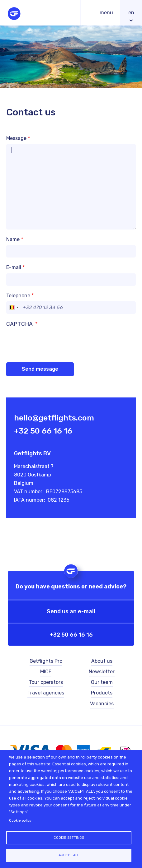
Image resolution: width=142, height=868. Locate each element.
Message (16, 138)
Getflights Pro (46, 661)
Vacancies (102, 704)
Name (13, 239)
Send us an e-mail (71, 611)
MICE (46, 672)
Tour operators (46, 682)
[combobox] (13, 308)
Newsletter (102, 672)
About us (102, 661)
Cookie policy (20, 821)
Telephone (18, 296)
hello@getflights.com (54, 418)
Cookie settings (69, 838)
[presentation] (54, 341)
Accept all (69, 855)
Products (102, 693)
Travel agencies (46, 693)
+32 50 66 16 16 (43, 431)
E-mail (14, 267)
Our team (102, 682)
